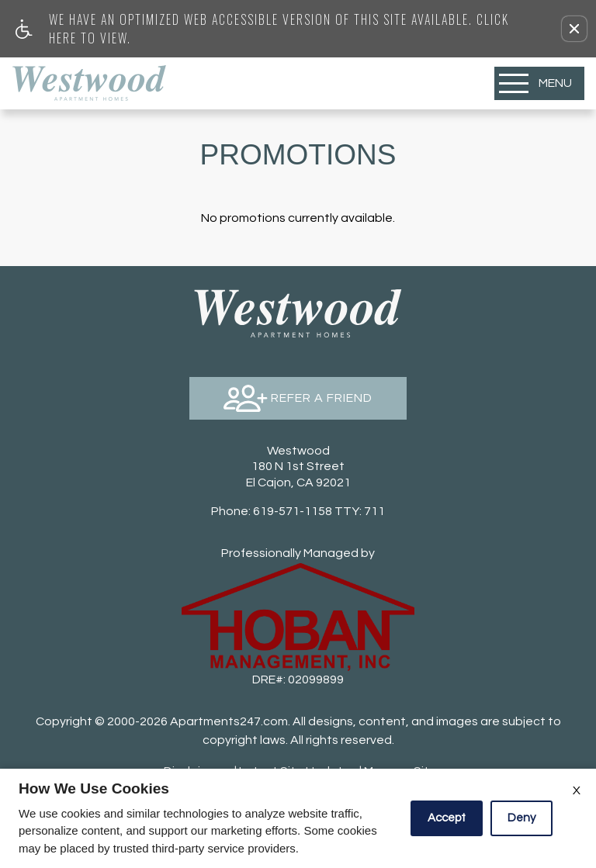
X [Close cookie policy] (577, 790)
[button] (574, 29)
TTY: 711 (298, 511)
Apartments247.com (229, 721)
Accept (447, 818)
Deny (521, 818)
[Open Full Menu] (539, 83)
